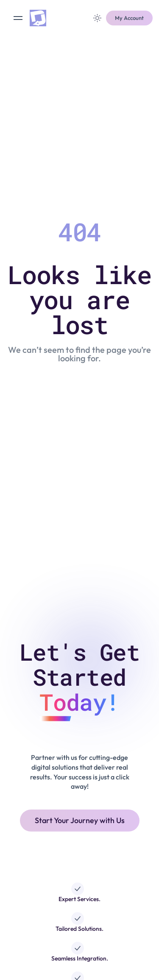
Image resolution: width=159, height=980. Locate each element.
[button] (129, 18)
